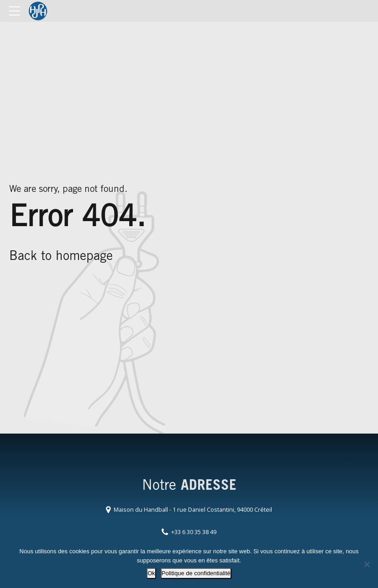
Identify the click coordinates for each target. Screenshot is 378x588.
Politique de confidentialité (196, 573)
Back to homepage (61, 257)
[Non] (367, 564)
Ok (151, 573)
